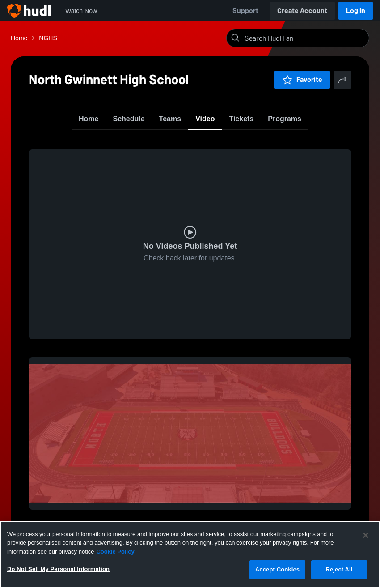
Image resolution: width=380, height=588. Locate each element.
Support (245, 11)
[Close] (366, 535)
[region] (190, 554)
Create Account (302, 11)
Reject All (339, 569)
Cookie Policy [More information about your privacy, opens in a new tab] (115, 552)
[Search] (305, 38)
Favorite (302, 79)
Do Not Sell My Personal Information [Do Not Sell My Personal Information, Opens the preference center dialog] (58, 569)
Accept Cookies (277, 569)
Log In (356, 11)
